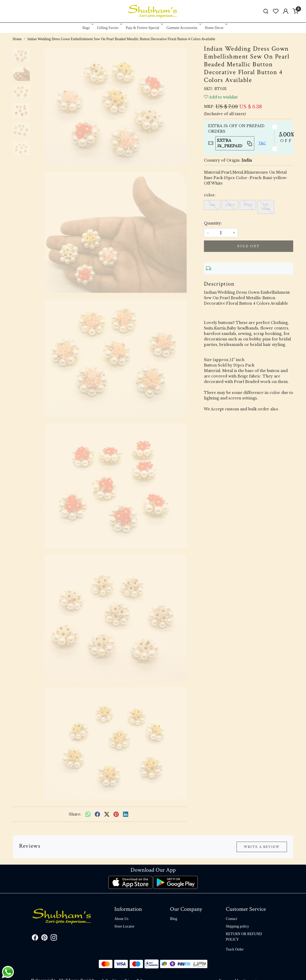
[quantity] (221, 233)
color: (210, 195)
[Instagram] (54, 939)
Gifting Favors (109, 28)
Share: (75, 814)
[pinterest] (116, 814)
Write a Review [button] (262, 847)
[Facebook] (35, 939)
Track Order (235, 949)
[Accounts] (286, 11)
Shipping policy (237, 926)
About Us (121, 919)
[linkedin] (126, 814)
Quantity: (213, 223)
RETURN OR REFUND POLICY (244, 937)
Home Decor (216, 28)
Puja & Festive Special (144, 28)
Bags (88, 28)
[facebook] (97, 814)
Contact (232, 919)
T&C (262, 143)
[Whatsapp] (88, 814)
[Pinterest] (44, 939)
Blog (173, 919)
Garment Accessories (184, 28)
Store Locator (124, 926)
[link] (266, 11)
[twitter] (107, 814)
